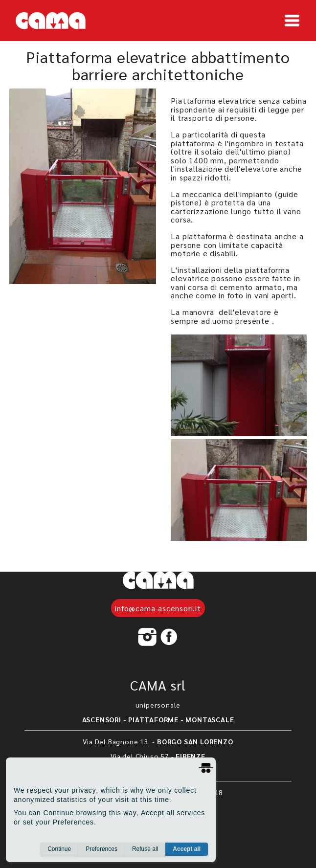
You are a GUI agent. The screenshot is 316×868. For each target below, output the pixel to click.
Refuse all (145, 849)
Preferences (102, 849)
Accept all (187, 849)
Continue (59, 849)
